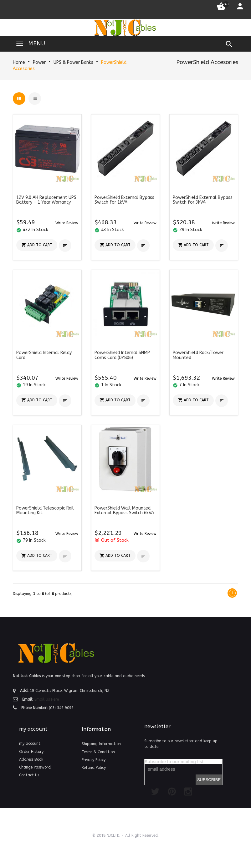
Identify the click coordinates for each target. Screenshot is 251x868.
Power (39, 62)
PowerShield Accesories (207, 62)
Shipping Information (101, 744)
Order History (31, 752)
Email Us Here (47, 699)
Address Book (31, 759)
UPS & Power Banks (73, 62)
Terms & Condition (98, 752)
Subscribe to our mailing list (174, 762)
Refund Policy (94, 768)
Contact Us (29, 775)
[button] (67, 223)
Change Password (35, 767)
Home (19, 62)
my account (30, 744)
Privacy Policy (94, 760)
